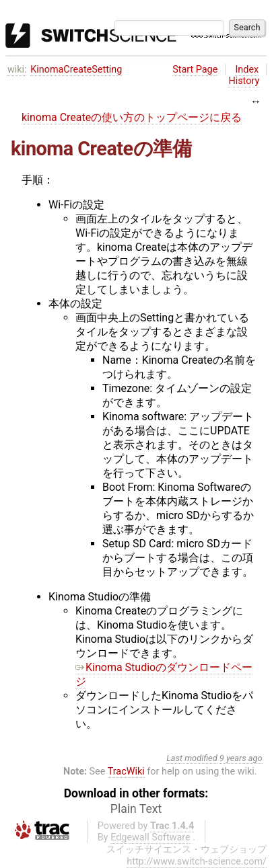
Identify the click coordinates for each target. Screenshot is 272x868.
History (244, 81)
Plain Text (136, 809)
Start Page (195, 70)
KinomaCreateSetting (76, 70)
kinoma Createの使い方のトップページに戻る (132, 117)
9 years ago (241, 758)
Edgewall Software (150, 837)
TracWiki (126, 772)
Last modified (192, 758)
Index (247, 70)
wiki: (17, 70)
